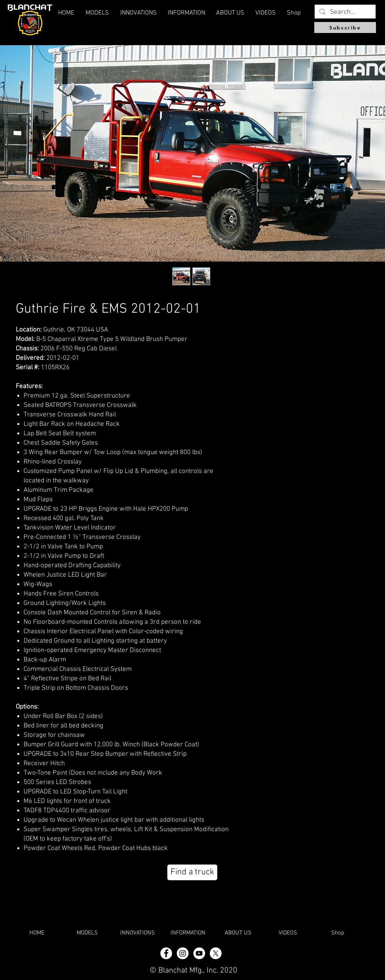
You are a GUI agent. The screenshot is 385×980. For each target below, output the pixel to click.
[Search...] (345, 13)
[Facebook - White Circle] (166, 953)
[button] (230, 13)
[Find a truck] (192, 872)
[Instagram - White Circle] (183, 953)
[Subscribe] (345, 27)
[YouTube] (199, 953)
